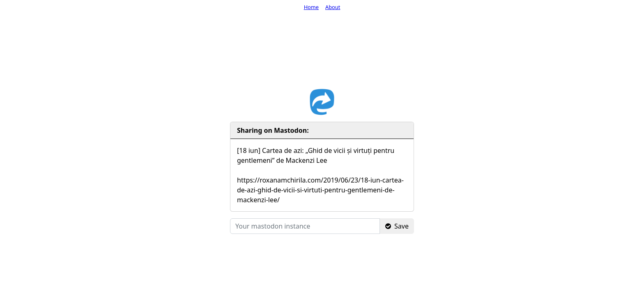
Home (311, 7)
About (333, 7)
